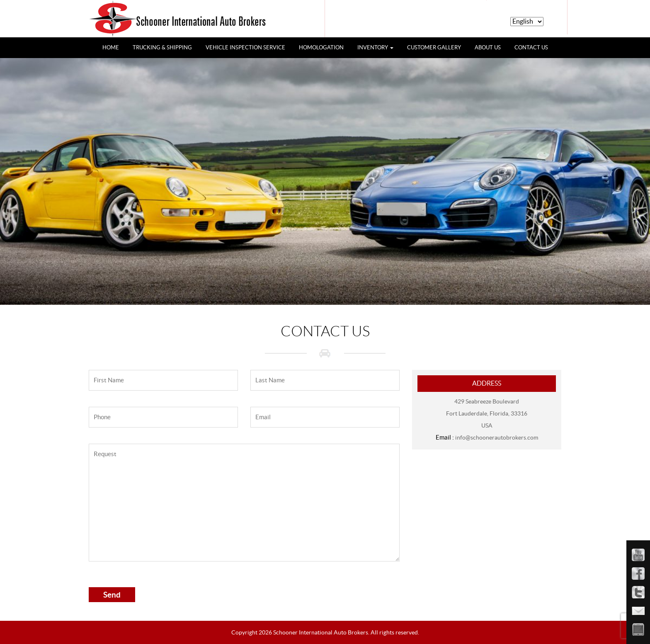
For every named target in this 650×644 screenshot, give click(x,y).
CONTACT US (531, 47)
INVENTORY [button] (375, 47)
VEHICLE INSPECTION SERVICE (245, 47)
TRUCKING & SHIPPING (162, 47)
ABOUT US (488, 47)
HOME (114, 47)
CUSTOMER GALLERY (434, 47)
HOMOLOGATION (321, 47)
